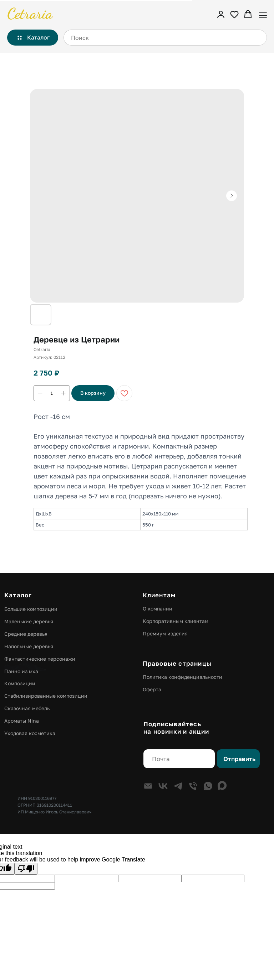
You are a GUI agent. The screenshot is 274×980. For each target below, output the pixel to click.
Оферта (152, 689)
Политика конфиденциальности (182, 677)
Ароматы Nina (22, 721)
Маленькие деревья (29, 621)
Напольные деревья (29, 646)
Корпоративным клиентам (176, 621)
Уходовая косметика (30, 733)
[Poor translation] (26, 869)
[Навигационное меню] (263, 15)
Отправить (239, 759)
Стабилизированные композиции (46, 696)
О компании (158, 609)
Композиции (20, 683)
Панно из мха (21, 671)
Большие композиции (31, 609)
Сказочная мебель (27, 708)
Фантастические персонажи (40, 659)
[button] (221, 14)
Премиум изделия (165, 633)
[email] (179, 759)
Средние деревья (26, 634)
